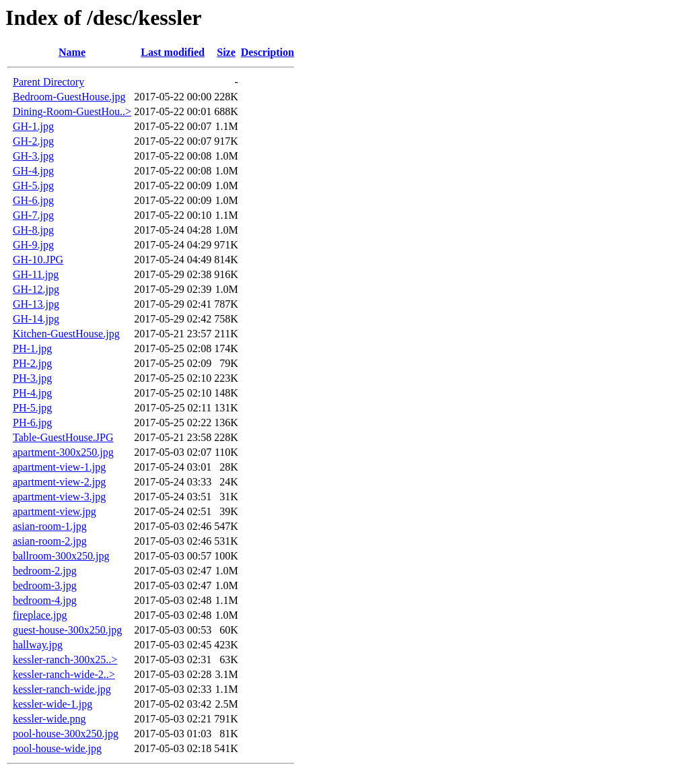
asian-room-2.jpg (50, 541)
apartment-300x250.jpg (63, 452)
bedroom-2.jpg (45, 571)
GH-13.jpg (36, 304)
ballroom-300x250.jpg (61, 556)
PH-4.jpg (32, 393)
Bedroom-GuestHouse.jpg (69, 97)
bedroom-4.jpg (45, 600)
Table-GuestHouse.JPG (63, 437)
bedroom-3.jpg (45, 585)
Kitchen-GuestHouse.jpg (66, 334)
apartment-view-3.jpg (59, 497)
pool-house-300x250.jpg (66, 734)
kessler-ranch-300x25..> (65, 660)
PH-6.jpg (32, 423)
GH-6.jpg (33, 200)
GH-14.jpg (36, 319)
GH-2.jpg (33, 141)
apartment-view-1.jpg (59, 467)
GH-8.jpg (33, 230)
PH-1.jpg (32, 348)
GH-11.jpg (36, 274)
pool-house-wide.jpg (57, 748)
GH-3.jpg (33, 156)
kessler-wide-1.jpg (53, 704)
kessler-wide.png (49, 719)
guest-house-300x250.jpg (67, 630)
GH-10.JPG (38, 260)
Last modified (173, 52)
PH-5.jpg (32, 408)
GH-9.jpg (33, 245)
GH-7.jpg (33, 215)
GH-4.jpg (33, 171)
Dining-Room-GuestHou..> (72, 111)
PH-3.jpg (32, 378)
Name (72, 52)
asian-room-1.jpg (50, 526)
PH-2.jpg (32, 363)
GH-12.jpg (36, 289)
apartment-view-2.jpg (59, 482)
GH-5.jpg (33, 185)
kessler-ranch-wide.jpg (62, 689)
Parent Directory (48, 82)
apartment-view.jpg (55, 511)
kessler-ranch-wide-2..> (64, 674)
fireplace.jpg (40, 615)
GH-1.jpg (33, 126)
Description (268, 52)
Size (226, 52)
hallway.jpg (38, 645)
